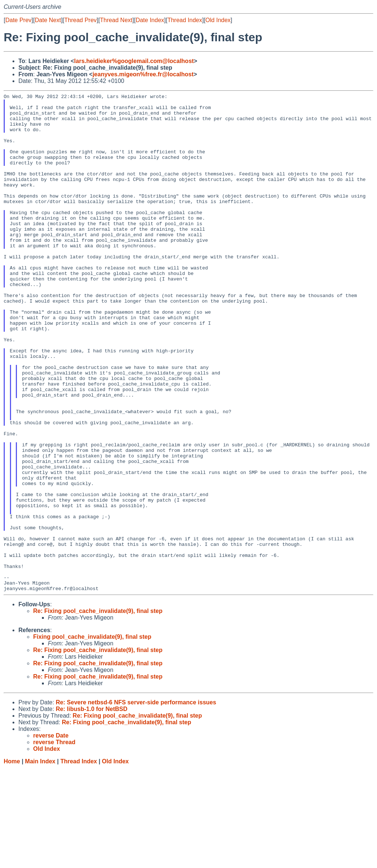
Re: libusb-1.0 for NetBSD (91, 808)
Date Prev (18, 20)
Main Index (40, 861)
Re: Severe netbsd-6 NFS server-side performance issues (136, 802)
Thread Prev (81, 20)
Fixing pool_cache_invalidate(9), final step (92, 736)
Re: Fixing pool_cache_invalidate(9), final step (98, 710)
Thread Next (116, 20)
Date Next (48, 20)
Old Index (218, 20)
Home (12, 861)
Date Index (150, 20)
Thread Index (185, 20)
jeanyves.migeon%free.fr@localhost (143, 74)
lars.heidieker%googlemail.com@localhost (134, 61)
